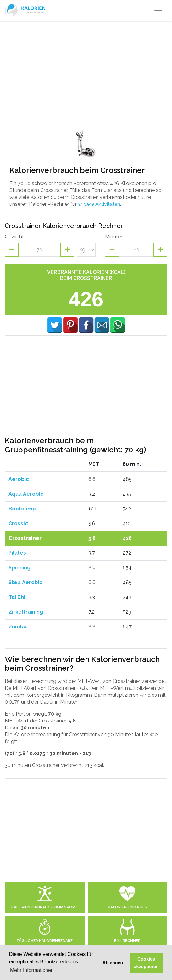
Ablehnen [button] (113, 963)
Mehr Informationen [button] (32, 970)
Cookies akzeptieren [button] (146, 963)
